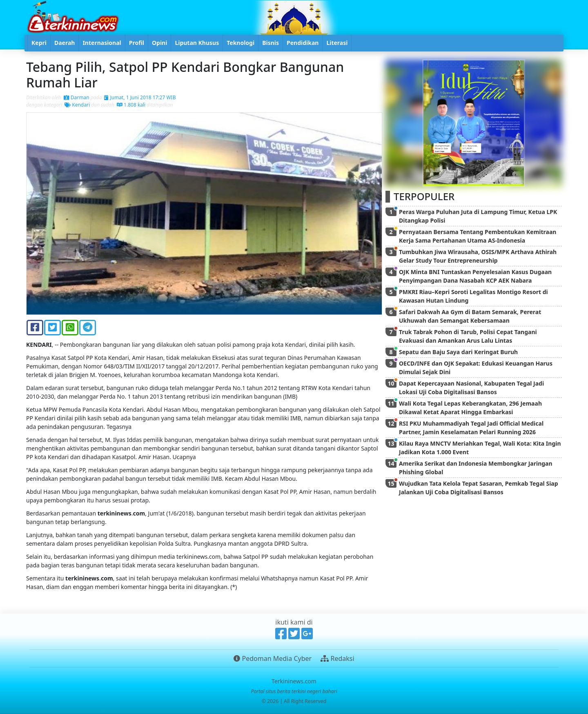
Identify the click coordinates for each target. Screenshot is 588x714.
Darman (77, 97)
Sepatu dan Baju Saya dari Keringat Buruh (458, 352)
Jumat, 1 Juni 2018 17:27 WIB (140, 97)
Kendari (77, 105)
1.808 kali (131, 105)
